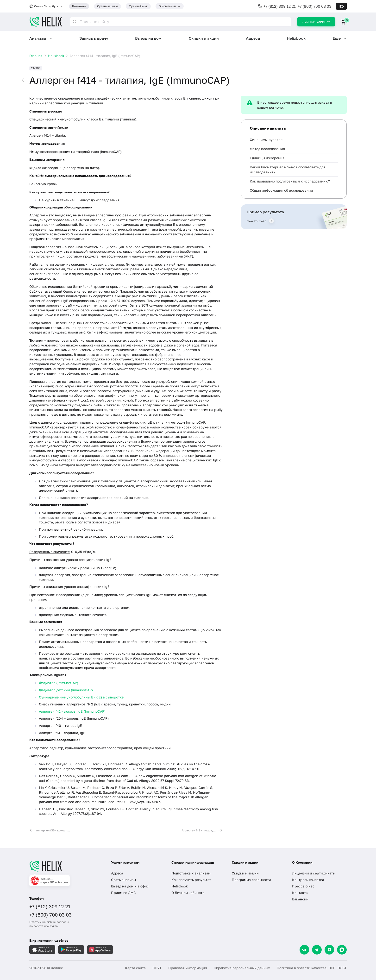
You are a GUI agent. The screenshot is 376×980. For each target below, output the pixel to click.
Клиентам (79, 6)
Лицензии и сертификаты (314, 873)
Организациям (107, 6)
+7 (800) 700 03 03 (314, 6)
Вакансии (300, 899)
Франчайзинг (138, 6)
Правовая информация (188, 968)
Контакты (300, 893)
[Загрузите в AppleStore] (42, 950)
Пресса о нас (303, 886)
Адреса (253, 38)
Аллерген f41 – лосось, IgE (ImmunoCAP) (72, 711)
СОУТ (157, 968)
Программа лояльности (251, 880)
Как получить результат (191, 880)
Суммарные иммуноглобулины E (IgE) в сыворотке (81, 697)
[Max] (342, 950)
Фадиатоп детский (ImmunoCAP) (66, 690)
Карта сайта (135, 968)
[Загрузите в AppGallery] (100, 950)
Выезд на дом (148, 38)
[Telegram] (317, 950)
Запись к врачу (94, 38)
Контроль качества (308, 880)
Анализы (38, 38)
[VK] (304, 950)
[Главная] (65, 866)
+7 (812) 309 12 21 (280, 6)
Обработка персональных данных (242, 968)
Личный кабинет (316, 22)
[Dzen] (329, 950)
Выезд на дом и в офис (130, 886)
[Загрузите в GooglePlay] (71, 950)
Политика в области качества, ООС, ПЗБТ (312, 968)
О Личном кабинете (188, 893)
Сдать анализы (123, 880)
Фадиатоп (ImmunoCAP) (59, 683)
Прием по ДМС (123, 893)
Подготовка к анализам (191, 873)
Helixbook (296, 38)
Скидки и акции (204, 38)
